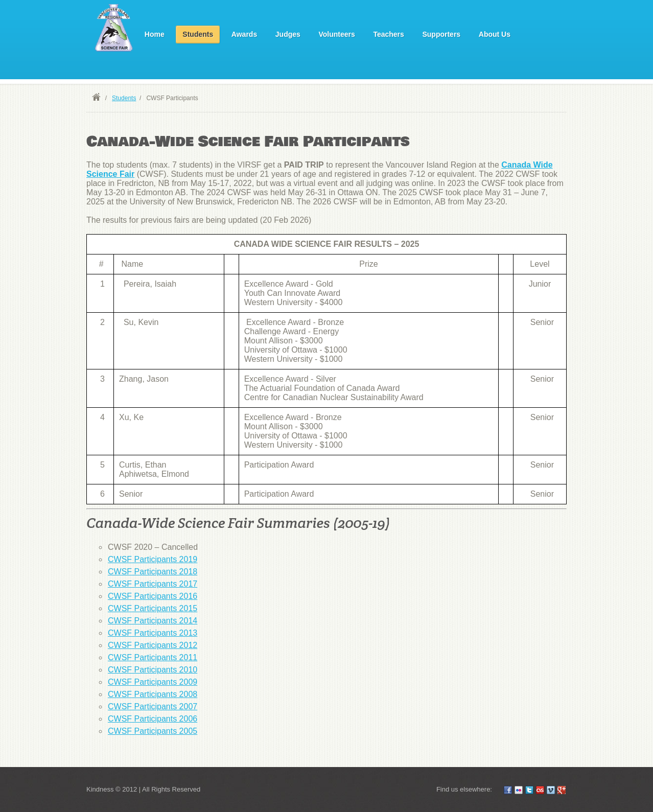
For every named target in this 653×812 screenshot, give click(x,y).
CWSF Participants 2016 (153, 596)
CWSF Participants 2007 (153, 706)
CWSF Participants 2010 (153, 670)
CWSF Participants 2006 (153, 719)
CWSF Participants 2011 (153, 657)
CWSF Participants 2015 (153, 608)
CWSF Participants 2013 (153, 633)
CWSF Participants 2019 (153, 559)
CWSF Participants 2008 (153, 694)
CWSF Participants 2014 (153, 621)
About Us (495, 34)
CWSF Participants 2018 (153, 572)
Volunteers (336, 34)
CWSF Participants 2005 (153, 731)
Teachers (388, 34)
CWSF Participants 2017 (153, 584)
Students (198, 34)
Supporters (441, 34)
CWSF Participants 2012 (153, 645)
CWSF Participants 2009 (153, 682)
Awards (244, 34)
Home (155, 34)
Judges (288, 34)
